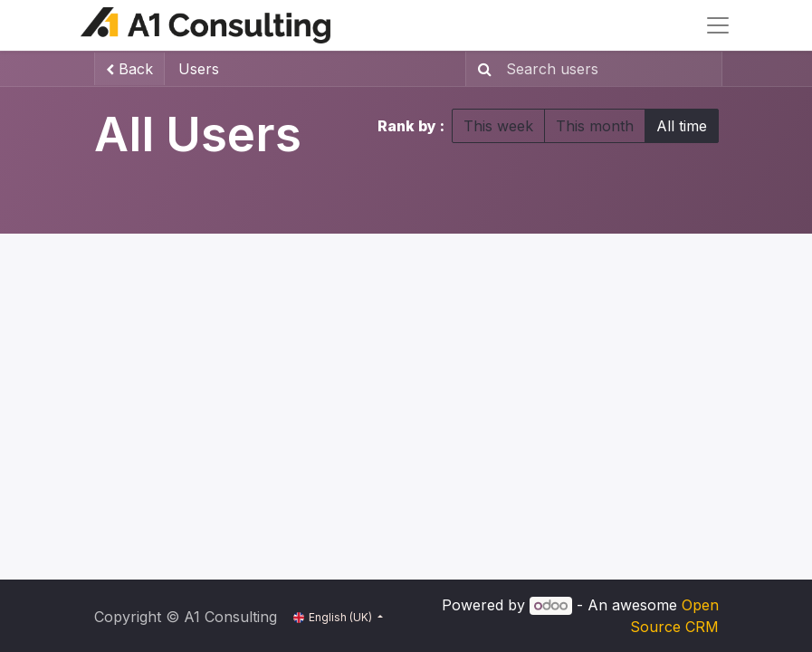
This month (595, 126)
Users (199, 69)
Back (129, 69)
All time (682, 126)
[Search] (481, 69)
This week (498, 126)
